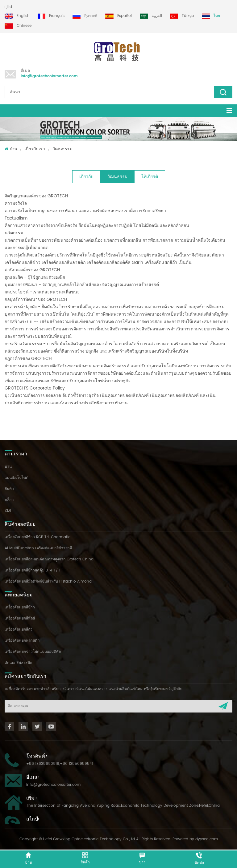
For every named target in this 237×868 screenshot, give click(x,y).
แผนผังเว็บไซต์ (17, 478)
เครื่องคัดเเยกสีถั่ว (19, 630)
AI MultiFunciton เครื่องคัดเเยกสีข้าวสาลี (38, 548)
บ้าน (11, 149)
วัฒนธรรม (62, 149)
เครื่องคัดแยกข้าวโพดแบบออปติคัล (33, 652)
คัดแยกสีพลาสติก (18, 663)
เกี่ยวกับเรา (35, 149)
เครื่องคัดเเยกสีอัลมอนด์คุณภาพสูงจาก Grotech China (49, 559)
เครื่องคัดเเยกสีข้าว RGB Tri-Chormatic (37, 537)
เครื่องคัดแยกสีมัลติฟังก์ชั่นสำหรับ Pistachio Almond (48, 581)
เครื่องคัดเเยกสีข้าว (20, 607)
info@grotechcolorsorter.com (49, 76)
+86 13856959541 (77, 764)
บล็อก (9, 500)
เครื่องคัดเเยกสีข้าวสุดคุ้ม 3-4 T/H (32, 570)
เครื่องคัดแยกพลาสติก (22, 641)
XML (8, 511)
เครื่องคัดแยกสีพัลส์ (20, 618)
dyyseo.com (207, 839)
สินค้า (9, 489)
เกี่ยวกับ (86, 177)
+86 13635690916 (43, 764)
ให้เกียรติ (150, 177)
